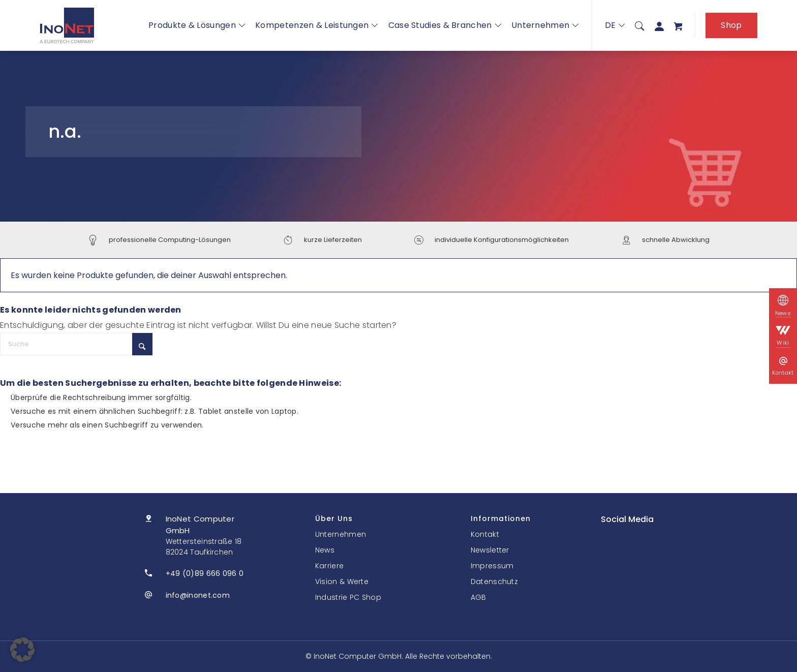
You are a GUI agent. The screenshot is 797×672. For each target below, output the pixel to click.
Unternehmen (545, 25)
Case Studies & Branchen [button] (445, 25)
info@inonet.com (198, 595)
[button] (22, 650)
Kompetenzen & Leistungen (317, 25)
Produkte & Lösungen (197, 25)
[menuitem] (639, 25)
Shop (731, 25)
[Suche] (639, 25)
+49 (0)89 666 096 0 (205, 573)
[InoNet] (67, 25)
